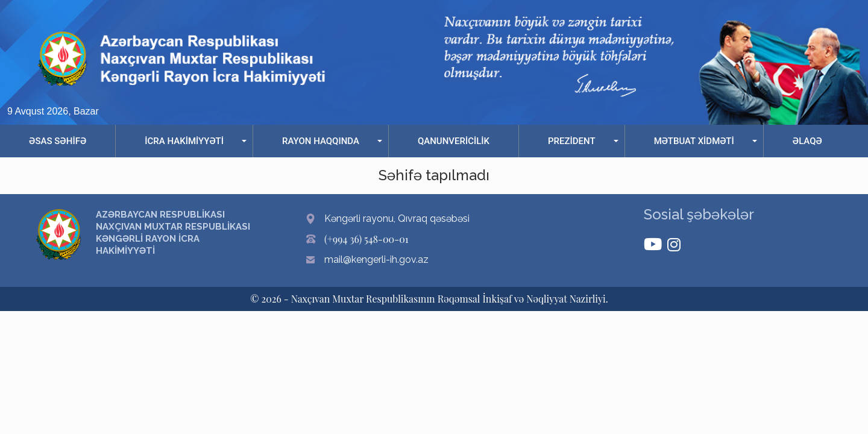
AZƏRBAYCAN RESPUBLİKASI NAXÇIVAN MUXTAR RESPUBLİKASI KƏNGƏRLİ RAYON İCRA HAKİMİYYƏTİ (173, 233)
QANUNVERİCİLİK (454, 141)
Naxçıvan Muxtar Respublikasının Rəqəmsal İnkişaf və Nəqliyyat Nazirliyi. (450, 299)
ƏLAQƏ (807, 141)
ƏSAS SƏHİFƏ (58, 141)
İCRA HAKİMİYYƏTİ (184, 141)
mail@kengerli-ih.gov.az (376, 259)
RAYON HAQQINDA (321, 141)
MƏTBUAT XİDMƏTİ (694, 141)
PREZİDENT (572, 141)
